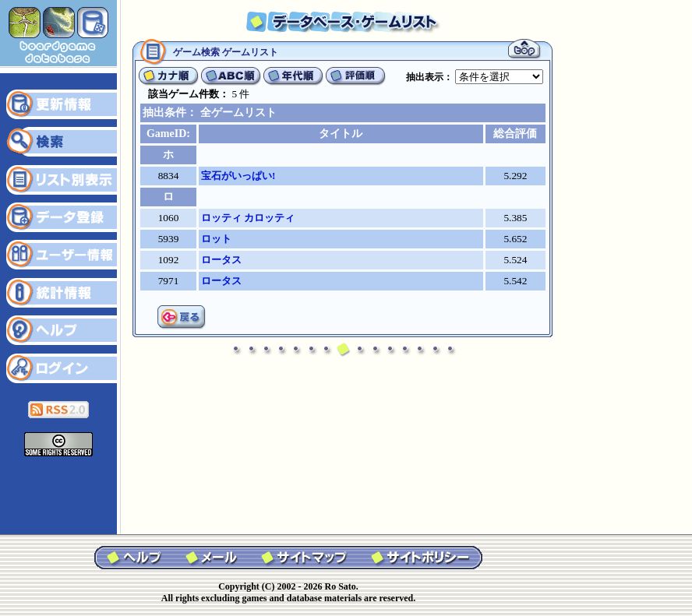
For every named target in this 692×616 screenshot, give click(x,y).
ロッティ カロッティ (248, 218)
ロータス (221, 260)
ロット (216, 239)
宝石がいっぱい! (238, 176)
